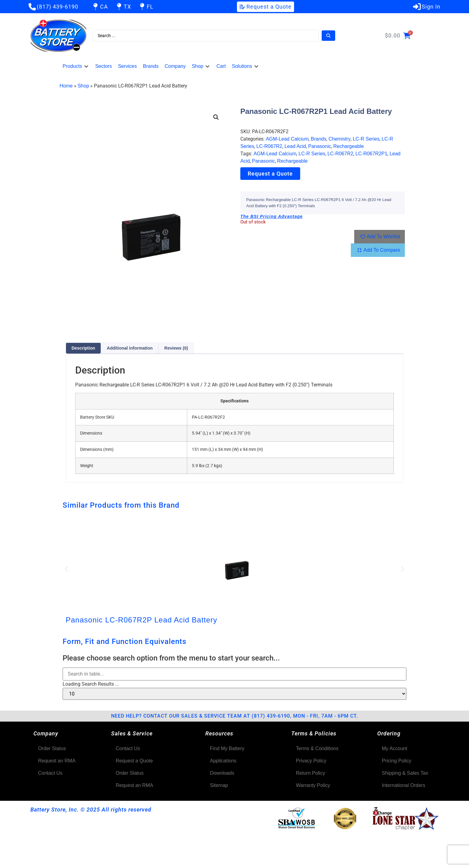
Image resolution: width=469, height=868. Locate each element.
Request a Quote (270, 174)
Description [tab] (83, 348)
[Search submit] (328, 36)
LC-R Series (366, 139)
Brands (318, 139)
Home (66, 86)
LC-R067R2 (269, 146)
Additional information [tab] (130, 348)
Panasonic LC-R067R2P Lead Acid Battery (141, 620)
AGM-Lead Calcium (287, 139)
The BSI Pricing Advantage (271, 216)
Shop (83, 86)
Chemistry (339, 139)
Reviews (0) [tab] (176, 348)
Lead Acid (295, 146)
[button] (76, 66)
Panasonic (320, 146)
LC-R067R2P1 (371, 154)
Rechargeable (349, 146)
